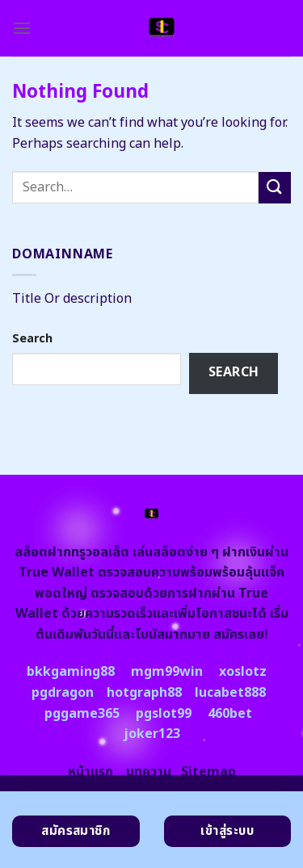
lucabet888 (230, 693)
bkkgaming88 (71, 672)
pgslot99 (164, 714)
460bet (230, 714)
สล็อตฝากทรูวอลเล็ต (72, 552)
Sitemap (208, 772)
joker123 (152, 734)
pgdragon (63, 693)
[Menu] (22, 28)
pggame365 (82, 714)
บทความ (149, 772)
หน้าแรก (90, 772)
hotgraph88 (144, 693)
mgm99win (167, 672)
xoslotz (243, 672)
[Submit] (275, 188)
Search (32, 339)
